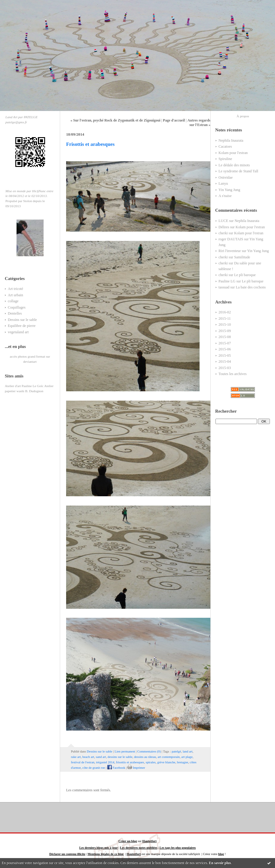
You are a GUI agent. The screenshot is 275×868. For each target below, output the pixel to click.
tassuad (224, 287)
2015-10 (225, 325)
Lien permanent (125, 751)
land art (188, 751)
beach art (88, 757)
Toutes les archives (233, 374)
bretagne (183, 762)
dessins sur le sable (120, 757)
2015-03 (225, 368)
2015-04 (225, 362)
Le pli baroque (245, 275)
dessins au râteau (145, 757)
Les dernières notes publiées (139, 848)
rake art (76, 757)
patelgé (176, 751)
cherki (223, 233)
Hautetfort (150, 841)
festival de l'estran (83, 762)
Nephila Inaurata (231, 140)
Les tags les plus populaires (178, 848)
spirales (151, 762)
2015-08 (225, 337)
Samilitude (242, 257)
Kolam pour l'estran (233, 153)
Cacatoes (225, 146)
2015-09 (225, 331)
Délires (224, 227)
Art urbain (15, 295)
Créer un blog (128, 841)
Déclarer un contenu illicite (67, 854)
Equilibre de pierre (22, 326)
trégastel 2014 (105, 762)
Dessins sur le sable (22, 320)
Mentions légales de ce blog (105, 854)
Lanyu (223, 183)
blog (221, 854)
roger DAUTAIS (231, 239)
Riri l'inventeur (230, 251)
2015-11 (225, 319)
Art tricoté (15, 289)
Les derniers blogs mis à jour (99, 848)
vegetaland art (18, 332)
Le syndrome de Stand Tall (238, 171)
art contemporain (168, 757)
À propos (243, 116)
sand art (101, 757)
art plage (187, 757)
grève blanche (166, 762)
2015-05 (225, 356)
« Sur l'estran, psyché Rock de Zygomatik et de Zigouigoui (116, 120)
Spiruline (225, 159)
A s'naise (225, 196)
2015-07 (225, 343)
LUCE (223, 221)
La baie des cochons (251, 287)
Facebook (116, 768)
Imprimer (136, 768)
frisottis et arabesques (130, 762)
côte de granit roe (94, 768)
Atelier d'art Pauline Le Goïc (24, 386)
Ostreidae (226, 177)
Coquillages (17, 307)
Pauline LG (227, 281)
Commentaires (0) (149, 751)
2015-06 (225, 349)
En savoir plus (220, 863)
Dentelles (15, 313)
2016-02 (225, 312)
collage (13, 301)
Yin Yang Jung (229, 190)
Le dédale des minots (234, 165)
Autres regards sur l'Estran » (199, 123)
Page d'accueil (174, 120)
